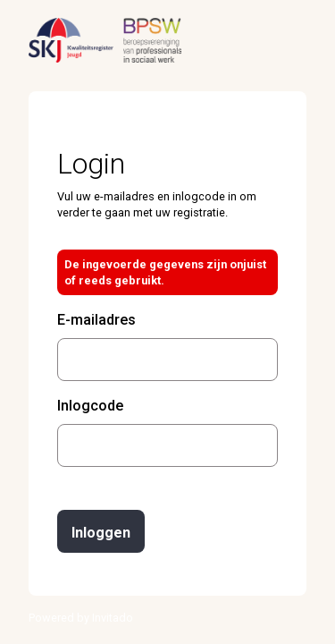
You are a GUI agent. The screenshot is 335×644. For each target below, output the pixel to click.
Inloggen (101, 533)
